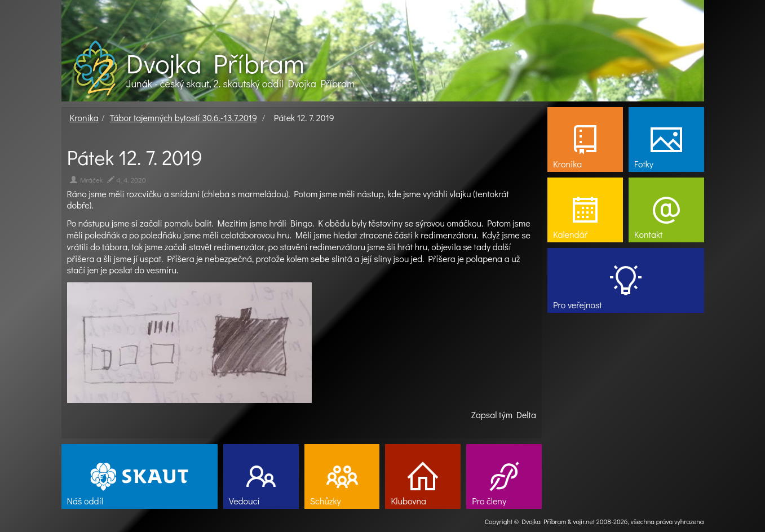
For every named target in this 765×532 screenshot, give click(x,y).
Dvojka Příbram (215, 63)
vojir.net (584, 521)
